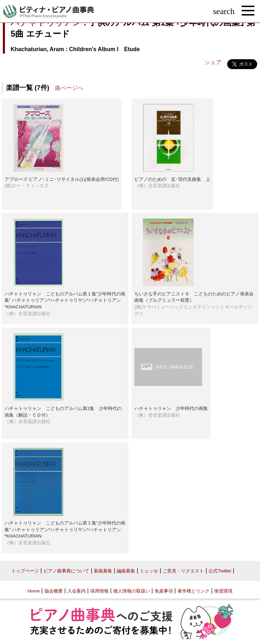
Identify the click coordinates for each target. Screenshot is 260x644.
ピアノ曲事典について (66, 571)
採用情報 (99, 591)
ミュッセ (149, 571)
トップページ (25, 571)
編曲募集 (126, 571)
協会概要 (54, 591)
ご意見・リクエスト (183, 571)
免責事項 (164, 591)
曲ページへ (69, 88)
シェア (213, 62)
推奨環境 (223, 591)
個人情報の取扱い (132, 591)
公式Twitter (220, 571)
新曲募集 (103, 571)
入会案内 (77, 591)
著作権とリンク (194, 591)
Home (34, 591)
